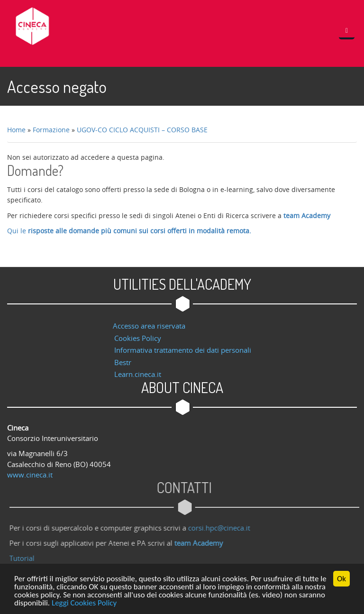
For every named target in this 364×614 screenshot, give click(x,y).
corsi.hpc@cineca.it (222, 528)
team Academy (307, 215)
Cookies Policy (138, 338)
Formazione (51, 130)
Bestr (123, 362)
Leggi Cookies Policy (84, 603)
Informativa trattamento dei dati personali (183, 350)
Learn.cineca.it (138, 374)
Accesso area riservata (149, 326)
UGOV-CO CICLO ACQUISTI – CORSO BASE (142, 130)
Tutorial (24, 558)
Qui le (129, 231)
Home (16, 130)
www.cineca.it (30, 475)
